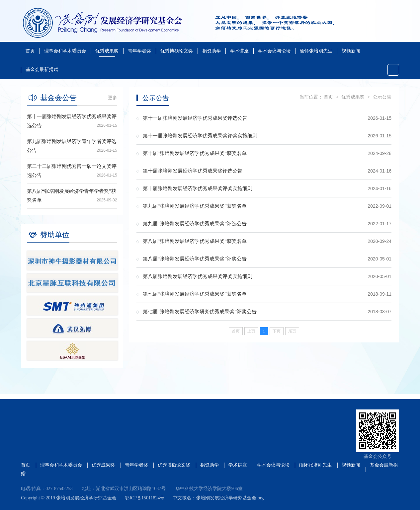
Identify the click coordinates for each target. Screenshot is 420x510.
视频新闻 (351, 51)
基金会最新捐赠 (42, 70)
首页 (30, 51)
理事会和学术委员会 (65, 51)
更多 (113, 98)
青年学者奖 (139, 51)
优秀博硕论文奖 (177, 51)
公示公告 (382, 97)
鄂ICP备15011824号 (145, 498)
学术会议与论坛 (274, 51)
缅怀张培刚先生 (316, 51)
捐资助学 (211, 51)
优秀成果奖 (107, 51)
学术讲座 (239, 51)
